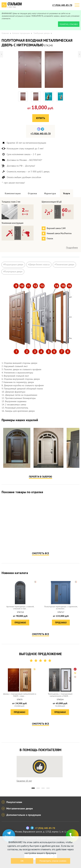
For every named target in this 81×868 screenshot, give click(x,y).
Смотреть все (40, 553)
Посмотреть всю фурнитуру (66, 233)
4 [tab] (48, 788)
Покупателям (14, 802)
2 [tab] (38, 788)
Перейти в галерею (40, 477)
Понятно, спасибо (69, 24)
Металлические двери (20, 808)
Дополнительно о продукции (24, 815)
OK (22, 861)
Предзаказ (20, 542)
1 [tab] (33, 788)
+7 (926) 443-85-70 (62, 5)
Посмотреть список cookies (53, 861)
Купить (41, 118)
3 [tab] (43, 788)
